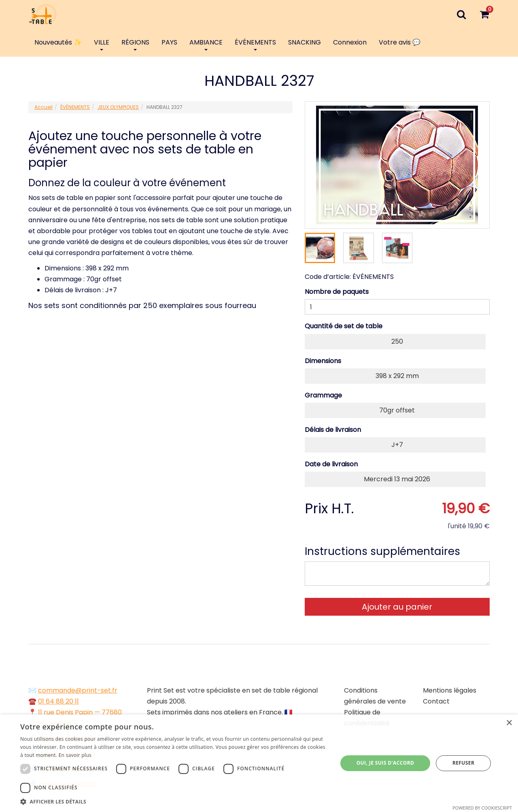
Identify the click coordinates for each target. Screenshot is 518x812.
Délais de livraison (333, 430)
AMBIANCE (206, 44)
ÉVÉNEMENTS (255, 44)
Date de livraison (331, 464)
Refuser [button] (463, 763)
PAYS (169, 42)
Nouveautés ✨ (58, 42)
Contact (436, 701)
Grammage (323, 395)
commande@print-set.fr (78, 690)
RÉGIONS (135, 44)
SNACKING (305, 42)
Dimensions (323, 361)
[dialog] (259, 763)
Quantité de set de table (344, 326)
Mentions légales (450, 690)
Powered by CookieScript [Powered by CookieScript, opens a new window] (482, 808)
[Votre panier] (484, 14)
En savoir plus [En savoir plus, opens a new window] (75, 755)
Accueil (44, 107)
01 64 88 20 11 (58, 701)
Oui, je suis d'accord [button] (385, 763)
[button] (174, 802)
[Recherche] (461, 14)
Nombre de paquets (337, 292)
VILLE (102, 44)
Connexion (350, 42)
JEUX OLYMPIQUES (118, 107)
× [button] (509, 723)
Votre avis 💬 (400, 42)
